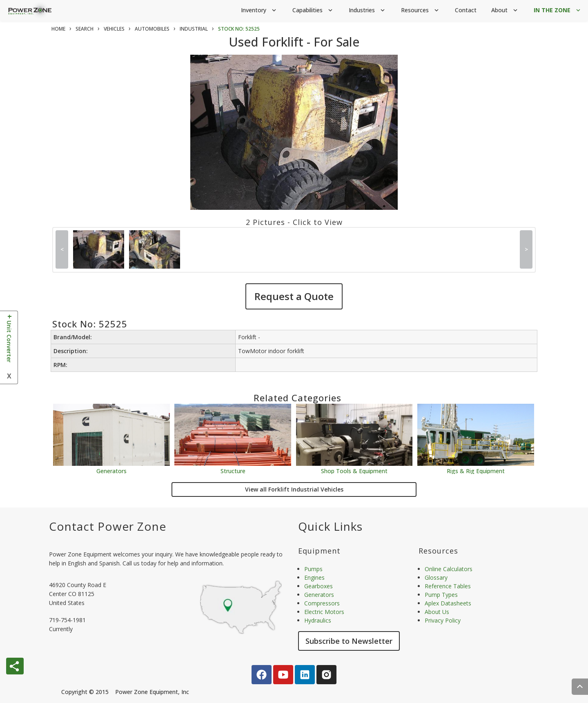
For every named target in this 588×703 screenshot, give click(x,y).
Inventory (259, 10)
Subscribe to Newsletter (349, 641)
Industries (367, 10)
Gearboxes (318, 586)
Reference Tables (448, 586)
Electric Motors (324, 612)
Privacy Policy (443, 620)
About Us (437, 612)
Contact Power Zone (108, 526)
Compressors (322, 603)
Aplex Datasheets (448, 603)
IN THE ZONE (558, 10)
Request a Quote (294, 296)
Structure (233, 471)
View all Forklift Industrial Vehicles (294, 489)
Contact (466, 10)
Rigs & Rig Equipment (476, 471)
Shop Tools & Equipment (354, 471)
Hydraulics (318, 620)
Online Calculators (449, 569)
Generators (111, 471)
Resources (421, 10)
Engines (314, 577)
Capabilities (313, 10)
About (505, 10)
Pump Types (441, 595)
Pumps (313, 569)
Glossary (436, 577)
